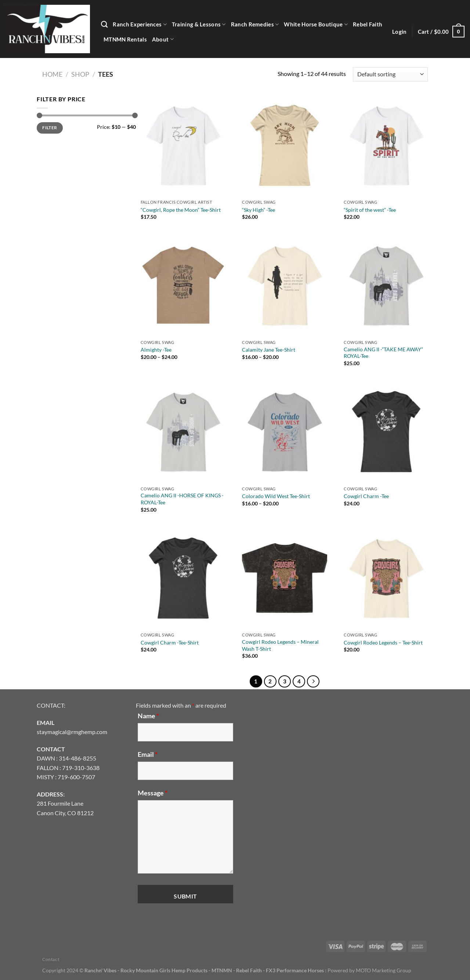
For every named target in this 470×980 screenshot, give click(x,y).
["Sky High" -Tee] (284, 145)
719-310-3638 (81, 768)
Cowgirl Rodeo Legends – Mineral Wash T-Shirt (280, 645)
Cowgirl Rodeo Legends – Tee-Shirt (383, 643)
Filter (50, 128)
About (163, 39)
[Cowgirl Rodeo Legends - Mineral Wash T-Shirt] (284, 578)
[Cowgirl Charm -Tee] (386, 431)
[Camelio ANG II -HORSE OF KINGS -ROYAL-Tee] (183, 431)
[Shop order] (390, 74)
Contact (51, 959)
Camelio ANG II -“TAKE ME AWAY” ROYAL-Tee (383, 353)
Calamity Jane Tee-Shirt (269, 350)
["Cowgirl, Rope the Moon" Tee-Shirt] (183, 145)
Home (52, 74)
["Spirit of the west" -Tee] (386, 145)
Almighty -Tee (156, 350)
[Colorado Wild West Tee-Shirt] (284, 431)
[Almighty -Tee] (183, 285)
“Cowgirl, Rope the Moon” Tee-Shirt (181, 210)
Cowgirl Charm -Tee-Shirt (170, 643)
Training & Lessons (199, 24)
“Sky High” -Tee (258, 210)
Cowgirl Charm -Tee (366, 496)
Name (148, 716)
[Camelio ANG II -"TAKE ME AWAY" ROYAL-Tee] (386, 285)
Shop (80, 74)
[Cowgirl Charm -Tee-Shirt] (183, 578)
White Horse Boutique (316, 24)
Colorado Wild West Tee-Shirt (276, 496)
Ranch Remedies (255, 24)
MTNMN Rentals (125, 39)
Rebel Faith (368, 24)
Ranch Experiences (140, 24)
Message (153, 793)
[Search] (104, 25)
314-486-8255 (77, 758)
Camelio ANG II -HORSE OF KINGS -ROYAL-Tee (182, 499)
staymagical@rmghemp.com (72, 732)
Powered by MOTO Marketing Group (369, 970)
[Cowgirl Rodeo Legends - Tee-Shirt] (386, 578)
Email (148, 754)
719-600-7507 (76, 777)
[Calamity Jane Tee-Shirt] (284, 285)
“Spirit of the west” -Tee (370, 210)
